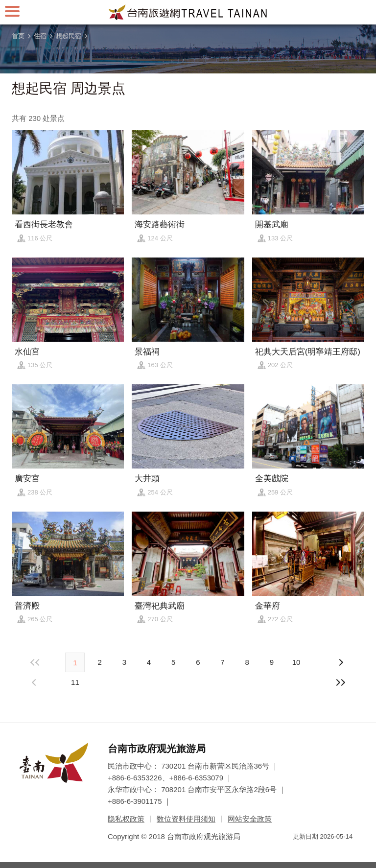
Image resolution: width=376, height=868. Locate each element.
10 (296, 662)
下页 (35, 682)
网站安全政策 (250, 819)
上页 (341, 662)
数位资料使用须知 (186, 819)
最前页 (35, 662)
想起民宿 (69, 36)
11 (75, 682)
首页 (18, 36)
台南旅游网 (188, 12)
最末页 (341, 682)
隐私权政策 (126, 819)
